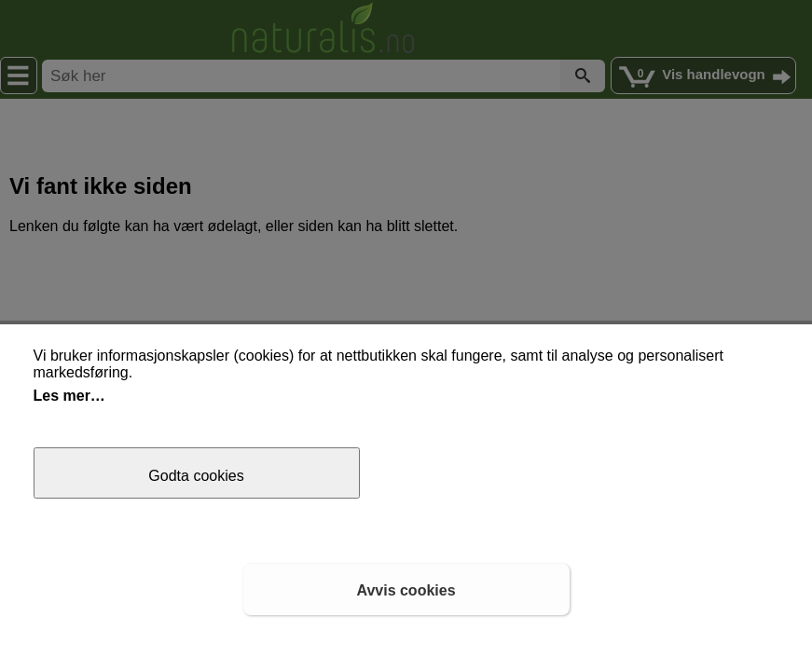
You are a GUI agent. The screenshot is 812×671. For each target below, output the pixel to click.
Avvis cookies (406, 590)
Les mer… (69, 396)
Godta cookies (196, 476)
